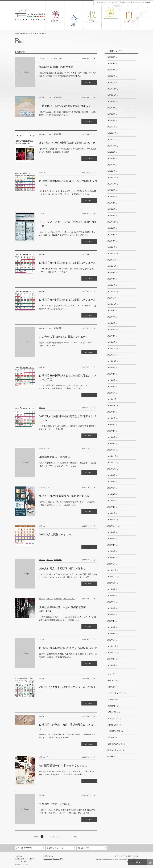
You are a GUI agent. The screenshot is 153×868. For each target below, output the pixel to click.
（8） (113, 279)
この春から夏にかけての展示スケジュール (64, 337)
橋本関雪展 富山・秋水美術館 (56, 67)
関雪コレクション (69, 599)
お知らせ (42, 58)
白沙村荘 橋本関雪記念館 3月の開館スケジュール (68, 300)
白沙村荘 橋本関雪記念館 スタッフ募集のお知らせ (68, 648)
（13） (118, 693)
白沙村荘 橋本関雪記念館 (23, 33)
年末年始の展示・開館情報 (55, 457)
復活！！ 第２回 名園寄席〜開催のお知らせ (64, 496)
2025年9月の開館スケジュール (57, 534)
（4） (113, 209)
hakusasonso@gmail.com (52, 859)
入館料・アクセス (126, 2)
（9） (113, 437)
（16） (115, 725)
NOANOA (24, 848)
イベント (50, 58)
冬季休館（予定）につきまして (57, 804)
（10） (114, 526)
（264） (113, 687)
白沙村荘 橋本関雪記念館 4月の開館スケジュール (68, 263)
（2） (113, 70)
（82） (113, 700)
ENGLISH (146, 2)
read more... (88, 82)
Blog (36, 33)
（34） (116, 731)
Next (75, 837)
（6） (114, 260)
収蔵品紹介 (58, 599)
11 (72, 837)
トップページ (101, 2)
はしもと (56, 848)
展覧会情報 (58, 58)
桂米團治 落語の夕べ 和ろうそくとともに (63, 765)
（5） (113, 342)
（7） (114, 298)
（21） (114, 712)
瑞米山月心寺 (84, 848)
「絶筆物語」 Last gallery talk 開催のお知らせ (65, 106)
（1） (113, 64)
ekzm (137, 862)
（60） (113, 681)
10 (68, 837)
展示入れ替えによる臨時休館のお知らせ (62, 568)
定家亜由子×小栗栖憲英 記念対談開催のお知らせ (67, 143)
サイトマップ (113, 2)
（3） (113, 57)
